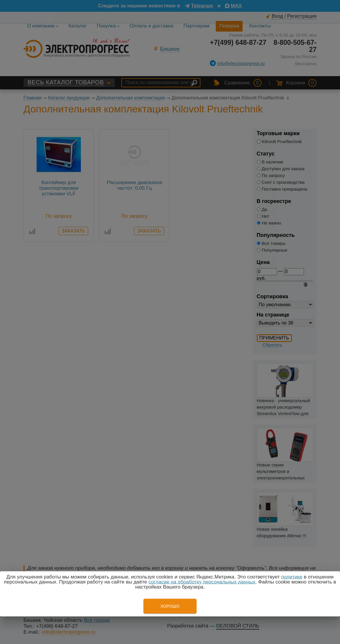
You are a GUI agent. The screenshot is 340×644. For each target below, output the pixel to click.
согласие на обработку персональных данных (202, 582)
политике (292, 577)
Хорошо (170, 606)
